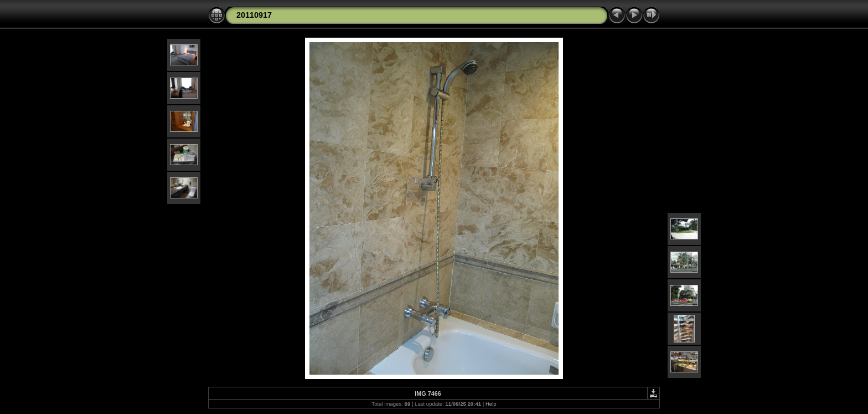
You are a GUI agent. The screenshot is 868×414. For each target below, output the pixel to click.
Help (491, 404)
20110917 (254, 15)
